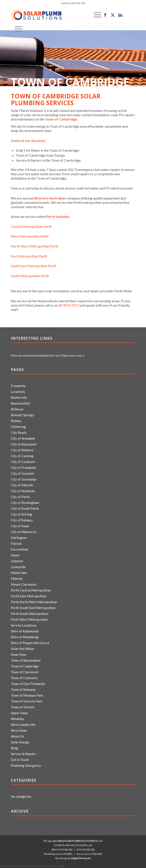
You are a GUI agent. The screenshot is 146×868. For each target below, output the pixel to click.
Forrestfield (19, 549)
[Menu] (17, 29)
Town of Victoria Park (27, 701)
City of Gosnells (22, 473)
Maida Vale (19, 573)
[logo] (61, 15)
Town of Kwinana (23, 690)
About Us (17, 736)
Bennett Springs (22, 415)
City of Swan (20, 526)
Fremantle (18, 386)
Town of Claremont (25, 672)
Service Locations (24, 625)
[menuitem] (17, 29)
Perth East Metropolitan (29, 596)
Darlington (19, 538)
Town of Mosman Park (27, 695)
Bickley (16, 421)
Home (15, 555)
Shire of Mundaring (25, 637)
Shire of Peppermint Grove (30, 643)
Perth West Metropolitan (29, 619)
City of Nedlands (23, 491)
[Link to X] (113, 15)
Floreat (16, 543)
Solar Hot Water (23, 649)
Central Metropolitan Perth (31, 226)
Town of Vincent (23, 707)
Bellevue (17, 409)
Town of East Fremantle (28, 684)
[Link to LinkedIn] (120, 15)
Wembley (18, 719)
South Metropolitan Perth (30, 276)
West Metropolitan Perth (30, 236)
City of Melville (22, 485)
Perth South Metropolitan (30, 614)
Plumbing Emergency (26, 765)
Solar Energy (20, 742)
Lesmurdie (18, 567)
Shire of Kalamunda (25, 631)
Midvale (17, 579)
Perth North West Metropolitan (34, 602)
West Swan (19, 730)
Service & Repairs (23, 754)
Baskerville (19, 397)
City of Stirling (21, 514)
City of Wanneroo (24, 532)
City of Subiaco (22, 520)
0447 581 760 (78, 3)
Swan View (19, 654)
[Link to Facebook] (105, 15)
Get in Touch (20, 760)
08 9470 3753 (69, 305)
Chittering (18, 427)
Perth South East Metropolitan (33, 608)
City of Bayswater (24, 444)
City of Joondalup (24, 479)
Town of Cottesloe (24, 678)
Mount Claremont (24, 584)
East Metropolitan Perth (29, 256)
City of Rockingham (25, 503)
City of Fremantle (24, 468)
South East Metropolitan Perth (34, 266)
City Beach (19, 432)
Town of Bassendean (26, 660)
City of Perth (20, 497)
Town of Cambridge (25, 666)
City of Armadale (23, 438)
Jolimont (17, 561)
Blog (14, 748)
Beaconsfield (20, 403)
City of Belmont (22, 450)
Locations (18, 392)
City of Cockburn (23, 462)
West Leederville (23, 725)
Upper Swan (19, 713)
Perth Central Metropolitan (31, 590)
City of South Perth (25, 508)
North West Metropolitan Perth (35, 246)
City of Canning (22, 456)
